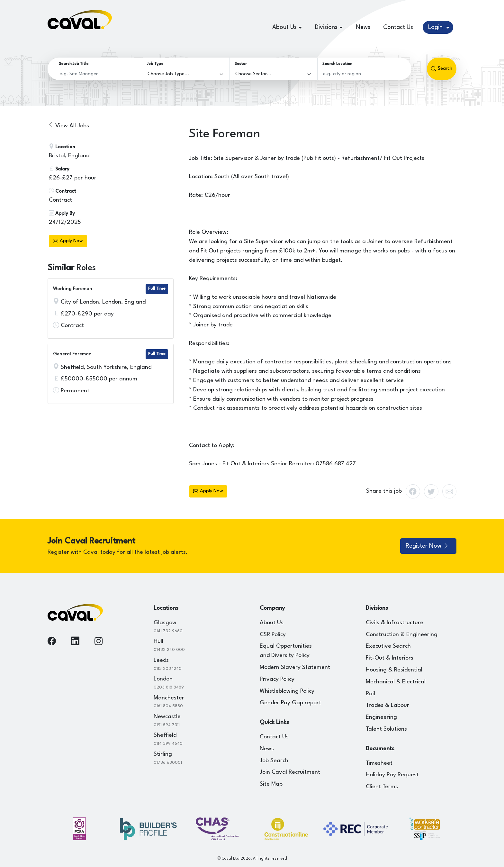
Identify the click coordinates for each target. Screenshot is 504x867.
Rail (370, 694)
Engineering (381, 717)
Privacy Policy (277, 679)
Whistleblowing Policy (287, 691)
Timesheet (379, 763)
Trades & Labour (387, 705)
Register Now (428, 546)
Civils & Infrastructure (395, 623)
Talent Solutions (386, 729)
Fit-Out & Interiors (390, 658)
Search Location (337, 64)
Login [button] (436, 27)
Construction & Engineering (402, 635)
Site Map (271, 784)
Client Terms (382, 787)
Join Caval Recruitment (290, 772)
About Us (272, 623)
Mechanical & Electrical (396, 682)
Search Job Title (74, 64)
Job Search (274, 761)
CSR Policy (273, 635)
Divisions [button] (326, 27)
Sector (241, 64)
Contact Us (398, 27)
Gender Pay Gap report (290, 703)
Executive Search (388, 646)
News (363, 27)
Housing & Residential (394, 670)
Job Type (155, 64)
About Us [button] (284, 27)
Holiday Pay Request (392, 775)
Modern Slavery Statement (295, 667)
